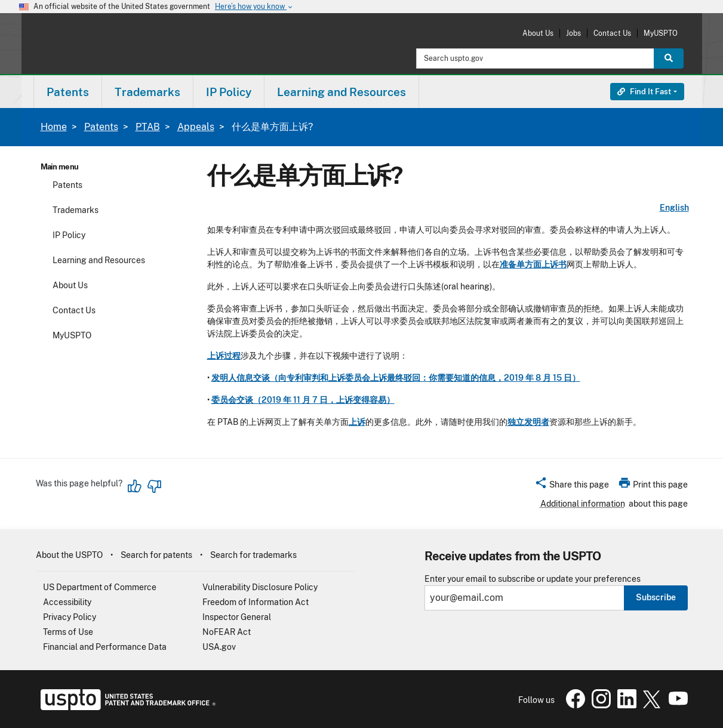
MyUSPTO (661, 33)
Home (54, 127)
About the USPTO (69, 555)
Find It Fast (644, 92)
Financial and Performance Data (105, 647)
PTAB (148, 127)
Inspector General (237, 617)
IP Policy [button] (229, 92)
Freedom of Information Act (256, 602)
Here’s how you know (254, 7)
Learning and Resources (99, 260)
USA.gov (219, 647)
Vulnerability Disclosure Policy (260, 587)
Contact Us (612, 33)
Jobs (573, 33)
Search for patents (156, 555)
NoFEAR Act (227, 632)
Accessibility (67, 602)
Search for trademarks (253, 555)
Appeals (196, 127)
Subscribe (656, 597)
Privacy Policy (70, 617)
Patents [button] (68, 92)
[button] (572, 486)
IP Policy (69, 235)
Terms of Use (68, 632)
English (674, 208)
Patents (101, 127)
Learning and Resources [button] (341, 92)
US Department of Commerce (100, 587)
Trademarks (76, 210)
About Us (538, 33)
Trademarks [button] (147, 92)
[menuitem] (68, 92)
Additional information (583, 504)
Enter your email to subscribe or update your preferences (533, 579)
